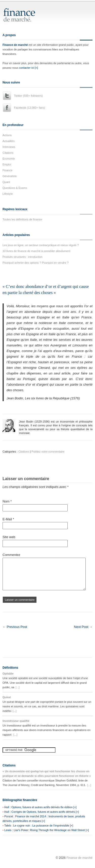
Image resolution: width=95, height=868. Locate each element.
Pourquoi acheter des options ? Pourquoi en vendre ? (36, 263)
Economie (9, 159)
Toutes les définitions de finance (22, 219)
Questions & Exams (15, 188)
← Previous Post (15, 627)
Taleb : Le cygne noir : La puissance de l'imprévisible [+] (39, 825)
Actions (7, 135)
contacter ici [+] (28, 68)
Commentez (11, 555)
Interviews (9, 147)
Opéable (8, 674)
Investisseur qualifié (16, 721)
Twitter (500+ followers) (28, 96)
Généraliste (10, 176)
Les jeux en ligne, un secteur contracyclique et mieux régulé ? (41, 245)
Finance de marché (15, 45)
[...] (17, 687)
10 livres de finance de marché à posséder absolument (36, 251)
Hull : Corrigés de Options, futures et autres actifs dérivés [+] (42, 812)
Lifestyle (8, 194)
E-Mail (8, 519)
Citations (8, 153)
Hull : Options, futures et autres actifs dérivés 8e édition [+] (40, 807)
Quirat (7, 697)
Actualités (9, 141)
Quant (6, 182)
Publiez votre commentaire (48, 452)
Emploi (7, 164)
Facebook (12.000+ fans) (30, 108)
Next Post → (83, 627)
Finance (7, 170)
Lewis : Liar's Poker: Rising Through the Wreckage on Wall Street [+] (47, 830)
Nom (7, 501)
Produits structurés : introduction (23, 257)
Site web (9, 537)
